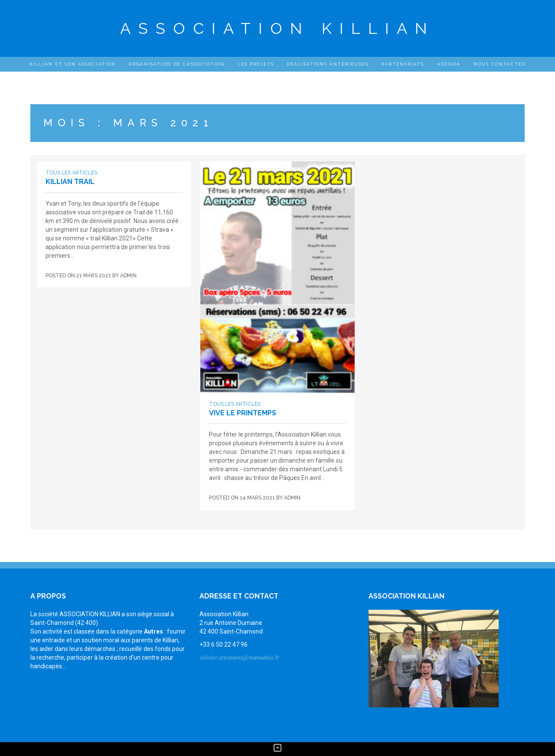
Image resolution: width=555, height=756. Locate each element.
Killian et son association (73, 64)
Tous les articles (71, 173)
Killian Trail (70, 182)
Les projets (256, 64)
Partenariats (403, 64)
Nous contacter (499, 64)
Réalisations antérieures (328, 64)
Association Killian (277, 28)
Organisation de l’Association (177, 64)
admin (128, 276)
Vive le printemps (243, 413)
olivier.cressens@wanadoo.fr (239, 657)
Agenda (449, 64)
